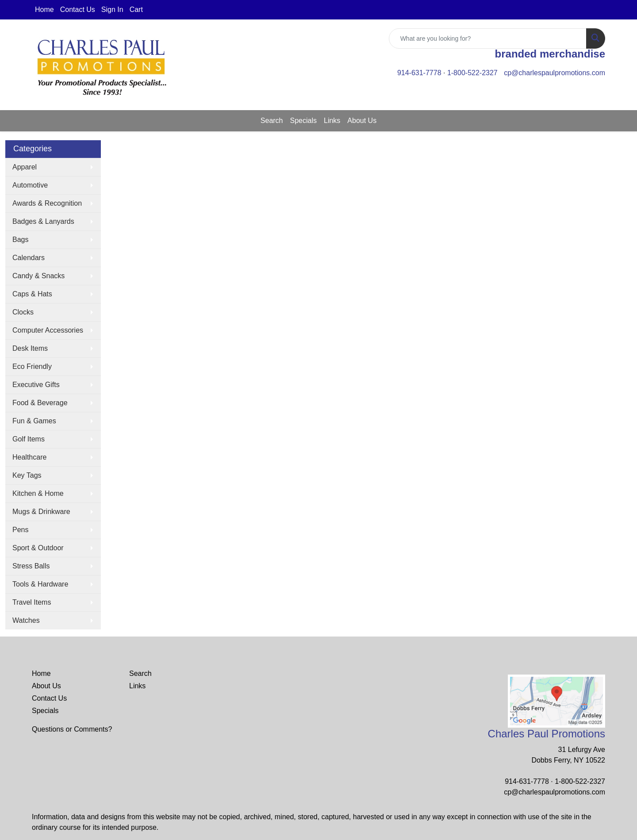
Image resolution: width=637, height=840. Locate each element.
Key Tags (27, 475)
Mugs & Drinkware (41, 512)
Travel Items (32, 602)
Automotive (30, 185)
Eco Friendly (32, 366)
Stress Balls (31, 566)
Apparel (25, 167)
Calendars (29, 258)
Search (272, 121)
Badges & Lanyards (43, 221)
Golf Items (29, 439)
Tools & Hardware (40, 584)
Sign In (112, 10)
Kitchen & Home (38, 493)
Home (44, 10)
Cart (136, 10)
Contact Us (78, 10)
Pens (20, 530)
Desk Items (30, 348)
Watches (26, 620)
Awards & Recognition (47, 203)
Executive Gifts (36, 385)
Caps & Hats (32, 294)
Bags (20, 240)
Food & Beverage (40, 403)
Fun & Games (34, 421)
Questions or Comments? (72, 729)
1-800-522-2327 (472, 73)
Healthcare (29, 457)
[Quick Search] (488, 38)
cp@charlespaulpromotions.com (554, 73)
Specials (303, 121)
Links (332, 121)
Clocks (23, 312)
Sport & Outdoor (38, 548)
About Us (362, 121)
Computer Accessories (48, 330)
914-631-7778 (419, 73)
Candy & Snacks (38, 276)
